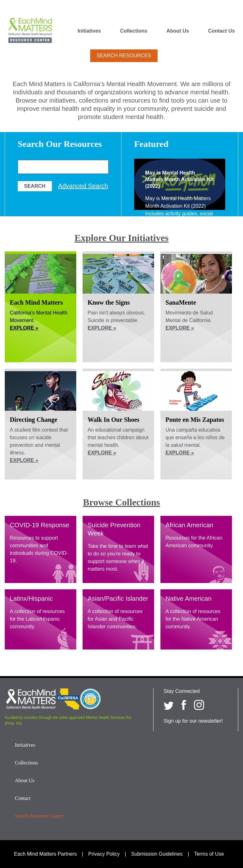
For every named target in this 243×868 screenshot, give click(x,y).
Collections (134, 31)
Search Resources (124, 56)
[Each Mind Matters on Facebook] (184, 705)
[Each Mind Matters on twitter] (169, 705)
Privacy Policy (104, 854)
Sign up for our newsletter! (193, 721)
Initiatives (89, 31)
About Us (178, 31)
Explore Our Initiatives (121, 238)
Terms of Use (209, 854)
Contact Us (221, 31)
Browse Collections (121, 502)
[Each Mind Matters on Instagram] (199, 705)
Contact (23, 798)
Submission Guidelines (157, 854)
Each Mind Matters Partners (45, 854)
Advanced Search (83, 186)
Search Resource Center (39, 816)
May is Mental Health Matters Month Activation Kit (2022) (179, 179)
